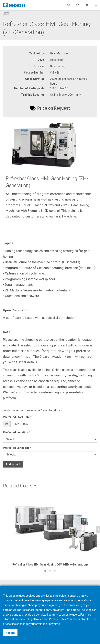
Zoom (20, 392)
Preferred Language (17, 448)
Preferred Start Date (17, 417)
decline (82, 619)
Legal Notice (36, 619)
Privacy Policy (57, 619)
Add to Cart (13, 464)
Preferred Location (17, 432)
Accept (10, 633)
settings (40, 624)
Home (6, 13)
